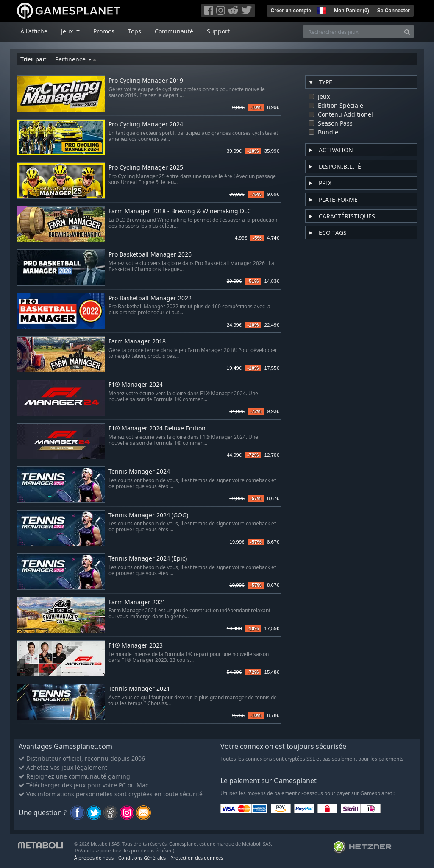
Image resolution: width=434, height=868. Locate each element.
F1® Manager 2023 (136, 646)
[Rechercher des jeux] (352, 32)
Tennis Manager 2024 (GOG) (148, 515)
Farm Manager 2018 (137, 342)
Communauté (174, 31)
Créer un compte (291, 11)
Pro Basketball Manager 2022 (150, 298)
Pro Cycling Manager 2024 (146, 124)
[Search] (407, 32)
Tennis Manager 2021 (139, 689)
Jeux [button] (68, 31)
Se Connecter (394, 11)
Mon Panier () (352, 11)
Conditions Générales (142, 858)
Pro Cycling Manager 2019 (146, 81)
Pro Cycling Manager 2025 (146, 168)
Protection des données (197, 858)
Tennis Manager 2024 (139, 472)
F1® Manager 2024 (136, 385)
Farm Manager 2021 (137, 602)
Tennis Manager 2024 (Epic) (148, 559)
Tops (135, 31)
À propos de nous (94, 858)
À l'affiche (34, 31)
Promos (104, 31)
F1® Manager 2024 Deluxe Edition (157, 428)
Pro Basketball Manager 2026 (150, 255)
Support (218, 31)
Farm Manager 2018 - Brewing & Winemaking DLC (180, 211)
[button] (320, 9)
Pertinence (76, 59)
